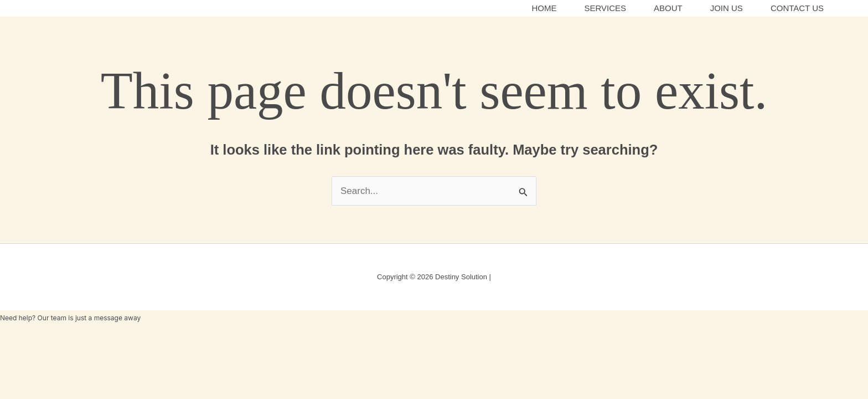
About (668, 8)
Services (605, 8)
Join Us (727, 8)
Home (544, 8)
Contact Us (797, 8)
